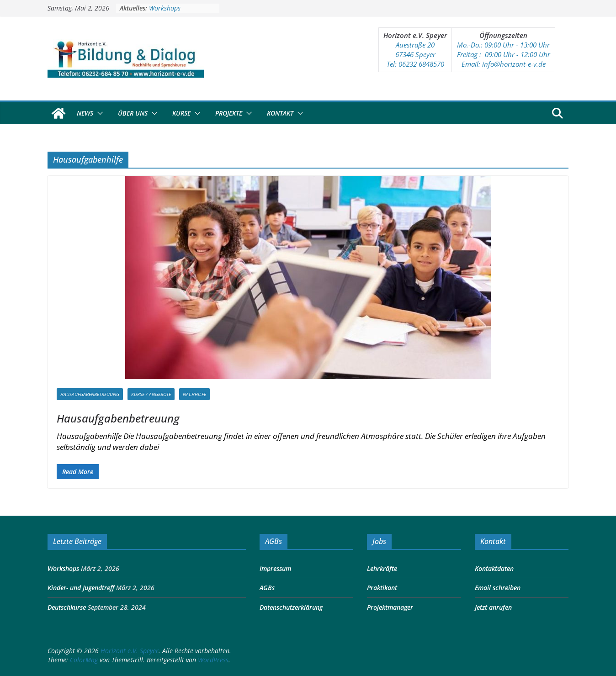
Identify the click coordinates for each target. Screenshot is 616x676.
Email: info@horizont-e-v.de (504, 64)
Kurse (181, 113)
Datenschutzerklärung (291, 607)
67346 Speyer (415, 54)
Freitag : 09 (475, 54)
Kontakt (280, 113)
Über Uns (133, 113)
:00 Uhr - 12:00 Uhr (521, 54)
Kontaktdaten (494, 568)
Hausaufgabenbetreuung (90, 394)
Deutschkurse (67, 607)
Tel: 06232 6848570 (415, 64)
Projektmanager (390, 607)
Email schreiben (498, 588)
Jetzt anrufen (493, 607)
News (85, 113)
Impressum (275, 568)
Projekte (229, 113)
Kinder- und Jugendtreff (81, 588)
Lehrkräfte (382, 568)
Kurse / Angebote (151, 394)
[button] (98, 113)
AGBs (267, 588)
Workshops (165, 8)
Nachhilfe (194, 394)
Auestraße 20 (415, 45)
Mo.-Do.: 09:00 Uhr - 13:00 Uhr (503, 45)
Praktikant (382, 588)
